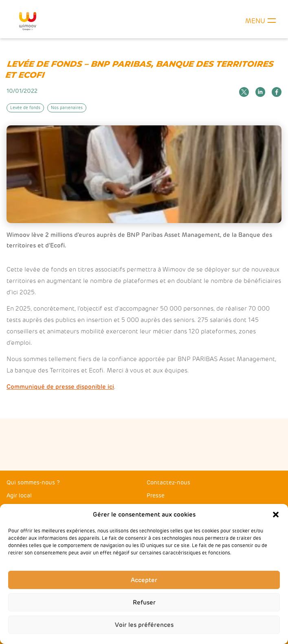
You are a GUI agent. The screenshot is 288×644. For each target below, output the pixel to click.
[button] (276, 515)
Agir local (19, 496)
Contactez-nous (168, 483)
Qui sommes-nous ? (33, 483)
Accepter (144, 580)
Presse (156, 496)
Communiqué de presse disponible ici (60, 387)
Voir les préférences (144, 625)
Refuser (144, 602)
